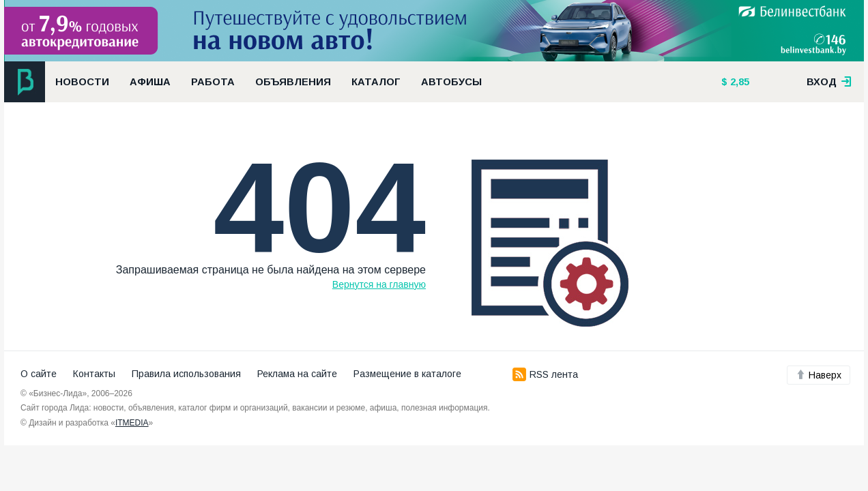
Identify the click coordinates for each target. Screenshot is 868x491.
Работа (213, 82)
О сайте (39, 374)
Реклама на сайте (297, 374)
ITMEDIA (132, 423)
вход (829, 82)
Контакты (94, 374)
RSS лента (545, 374)
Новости (82, 82)
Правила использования (186, 374)
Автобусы (451, 82)
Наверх (819, 375)
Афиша (150, 82)
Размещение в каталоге (407, 374)
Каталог (376, 82)
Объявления (293, 82)
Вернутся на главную (379, 284)
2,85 (738, 82)
